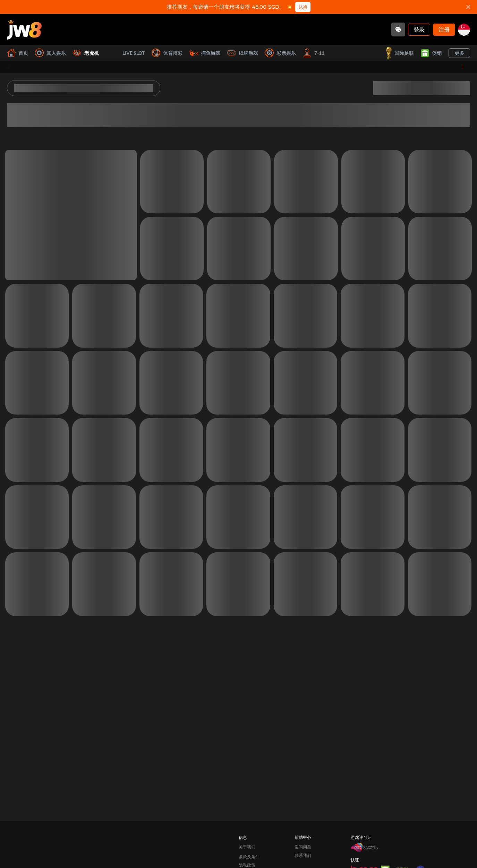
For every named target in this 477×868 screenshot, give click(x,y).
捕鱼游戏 (205, 53)
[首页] (24, 29)
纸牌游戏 (243, 53)
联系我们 (303, 846)
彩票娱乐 (280, 53)
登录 (419, 29)
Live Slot (125, 53)
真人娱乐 (50, 53)
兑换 (302, 7)
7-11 (314, 53)
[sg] (464, 30)
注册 (444, 29)
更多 (459, 53)
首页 (18, 53)
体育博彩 (167, 53)
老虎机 (86, 53)
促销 (431, 53)
